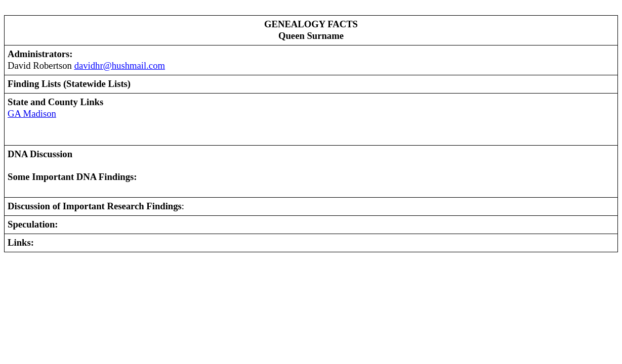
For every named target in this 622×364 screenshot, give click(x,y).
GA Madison (32, 113)
